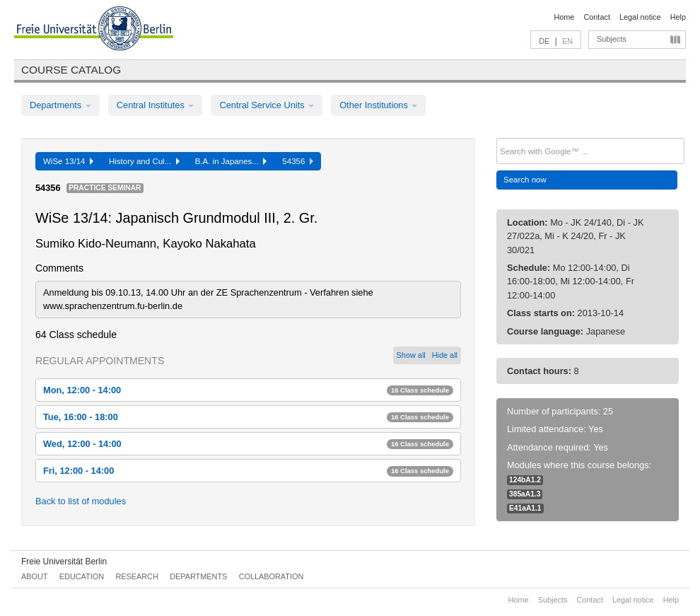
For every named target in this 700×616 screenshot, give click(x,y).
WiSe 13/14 (68, 161)
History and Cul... (144, 161)
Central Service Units (267, 105)
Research (136, 576)
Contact (596, 17)
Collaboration (272, 576)
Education (82, 576)
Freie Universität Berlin (64, 562)
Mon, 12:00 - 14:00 (248, 390)
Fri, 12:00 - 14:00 (248, 471)
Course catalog (71, 70)
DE (544, 41)
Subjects (612, 39)
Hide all (445, 355)
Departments (60, 105)
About (34, 576)
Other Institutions (378, 105)
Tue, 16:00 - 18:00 (248, 417)
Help (678, 17)
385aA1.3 (525, 494)
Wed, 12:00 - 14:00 (248, 444)
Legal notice (640, 17)
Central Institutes (156, 105)
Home (564, 17)
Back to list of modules (81, 501)
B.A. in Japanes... (231, 161)
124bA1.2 (525, 480)
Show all (411, 355)
